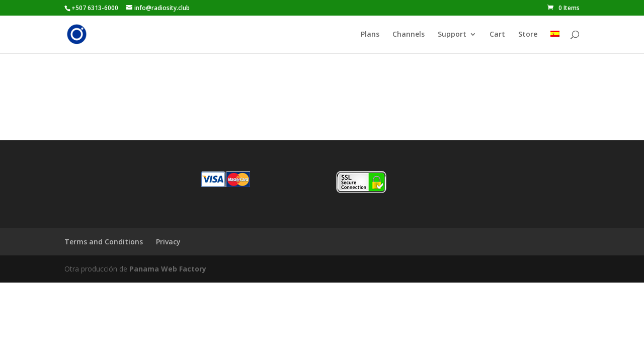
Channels (409, 35)
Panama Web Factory (168, 269)
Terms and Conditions (104, 242)
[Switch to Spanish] (555, 42)
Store (528, 35)
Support (452, 35)
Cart (497, 35)
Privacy (168, 242)
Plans (370, 35)
